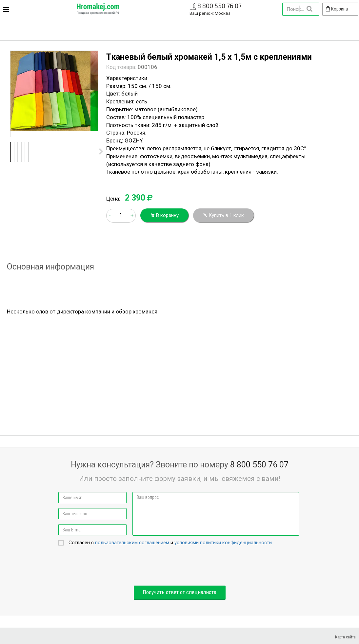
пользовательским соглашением (132, 543)
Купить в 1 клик (223, 215)
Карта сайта (345, 637)
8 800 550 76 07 (219, 6)
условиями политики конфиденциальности (223, 543)
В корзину (164, 215)
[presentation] (180, 566)
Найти (309, 9)
